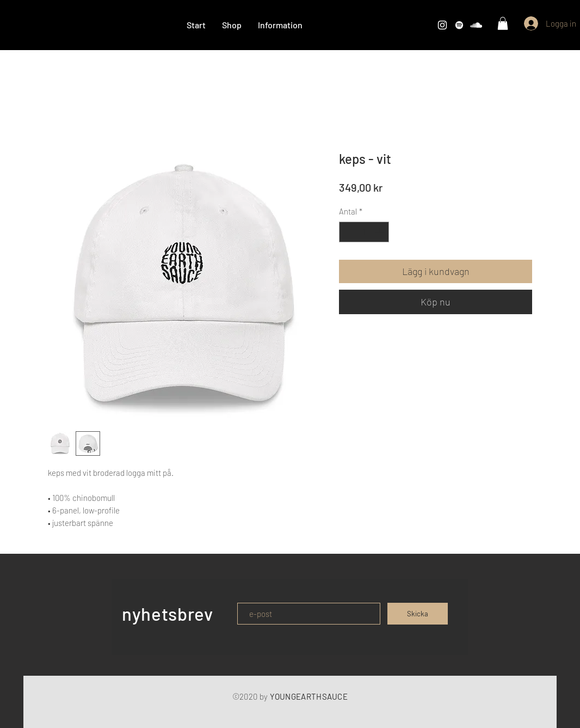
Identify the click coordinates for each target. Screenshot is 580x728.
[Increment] (381, 232)
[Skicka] (418, 614)
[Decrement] (348, 232)
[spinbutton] (364, 232)
